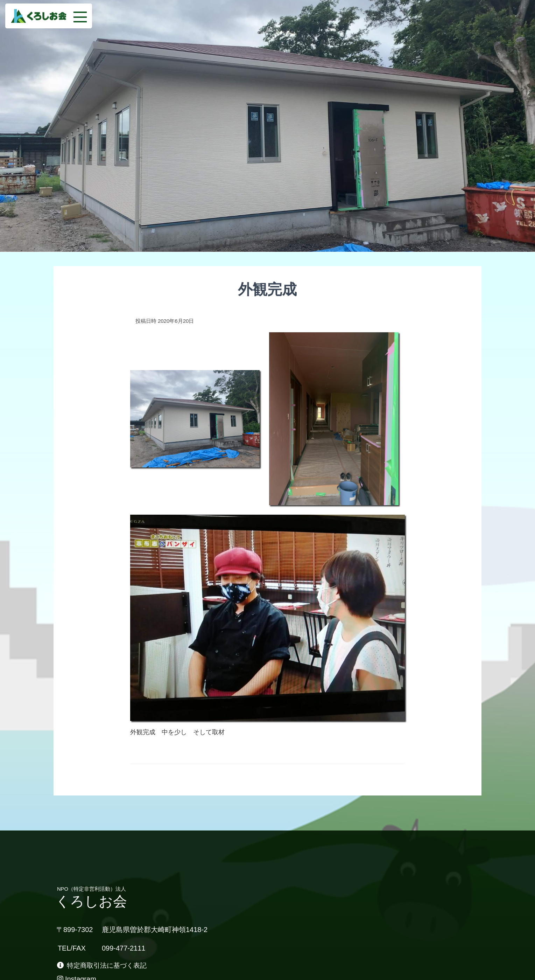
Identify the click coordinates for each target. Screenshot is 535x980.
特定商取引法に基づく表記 (104, 966)
